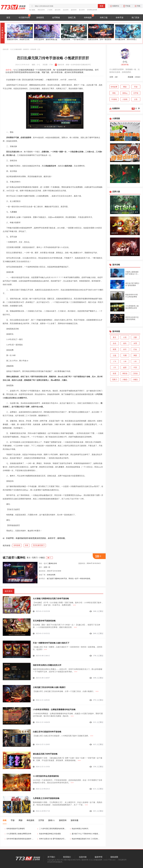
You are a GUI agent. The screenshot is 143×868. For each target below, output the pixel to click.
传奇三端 (104, 18)
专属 (125, 355)
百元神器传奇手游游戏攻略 (44, 621)
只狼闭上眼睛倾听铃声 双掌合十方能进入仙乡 (132, 274)
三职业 (131, 233)
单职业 (125, 373)
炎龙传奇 (115, 212)
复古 (29, 558)
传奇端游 (88, 18)
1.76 (137, 254)
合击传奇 (66, 10)
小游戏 (125, 99)
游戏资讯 (40, 18)
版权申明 (99, 857)
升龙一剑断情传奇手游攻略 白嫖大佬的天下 (51, 643)
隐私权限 (114, 857)
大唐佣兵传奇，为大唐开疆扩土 (19, 39)
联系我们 (67, 857)
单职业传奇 (41, 10)
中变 (135, 367)
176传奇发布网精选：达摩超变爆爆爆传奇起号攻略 (54, 710)
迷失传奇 (58, 10)
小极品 (135, 380)
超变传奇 (74, 10)
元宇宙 (136, 93)
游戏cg (125, 93)
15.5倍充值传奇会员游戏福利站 (46, 776)
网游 (125, 87)
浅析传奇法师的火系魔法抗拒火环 (47, 665)
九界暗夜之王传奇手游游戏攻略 (46, 798)
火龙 (132, 212)
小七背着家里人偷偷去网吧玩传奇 (19, 834)
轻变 (133, 254)
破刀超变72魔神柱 (14, 558)
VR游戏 (114, 99)
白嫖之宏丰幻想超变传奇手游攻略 (47, 732)
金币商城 (56, 18)
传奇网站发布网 (92, 10)
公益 (115, 355)
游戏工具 (72, 18)
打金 (135, 349)
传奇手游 (120, 18)
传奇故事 (33, 49)
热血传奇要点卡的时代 (80, 829)
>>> (74, 605)
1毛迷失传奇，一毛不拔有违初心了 (101, 39)
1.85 (135, 361)
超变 (125, 367)
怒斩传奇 (115, 254)
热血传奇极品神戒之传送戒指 (50, 834)
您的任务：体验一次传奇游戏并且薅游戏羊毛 (74, 65)
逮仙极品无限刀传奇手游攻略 (45, 754)
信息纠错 (83, 857)
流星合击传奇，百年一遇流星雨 (127, 39)
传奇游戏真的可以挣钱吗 (16, 829)
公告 (136, 99)
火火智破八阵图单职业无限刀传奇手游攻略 (51, 599)
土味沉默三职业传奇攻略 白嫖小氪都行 (49, 687)
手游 (136, 87)
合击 (115, 343)
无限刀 (35, 558)
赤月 (125, 349)
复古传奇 (82, 10)
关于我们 (51, 857)
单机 (114, 93)
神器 (135, 355)
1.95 (115, 367)
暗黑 (115, 349)
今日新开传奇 (24, 18)
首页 (8, 18)
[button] (139, 32)
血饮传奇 (115, 233)
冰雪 (135, 343)
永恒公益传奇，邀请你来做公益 (73, 39)
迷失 (136, 212)
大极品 (42, 558)
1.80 (125, 361)
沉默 (135, 337)
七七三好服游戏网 (16, 49)
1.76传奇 (50, 10)
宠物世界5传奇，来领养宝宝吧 (45, 39)
